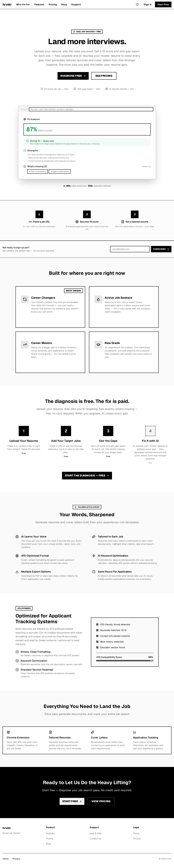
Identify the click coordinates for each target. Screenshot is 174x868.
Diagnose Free (73, 76)
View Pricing (101, 801)
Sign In (148, 4)
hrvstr (7, 4)
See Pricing (104, 76)
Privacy (137, 839)
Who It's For (23, 4)
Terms (136, 833)
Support (76, 4)
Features (39, 4)
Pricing (53, 4)
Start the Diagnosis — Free (87, 476)
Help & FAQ (95, 833)
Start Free (163, 4)
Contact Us (95, 839)
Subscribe (161, 249)
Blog (64, 4)
